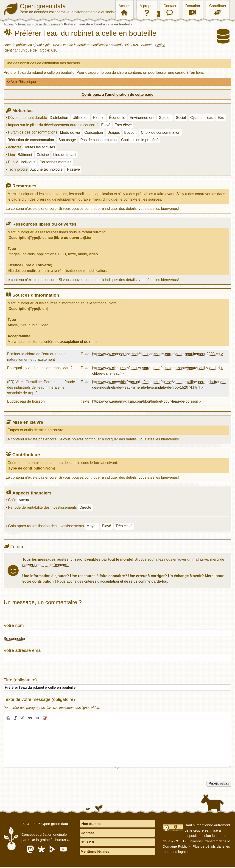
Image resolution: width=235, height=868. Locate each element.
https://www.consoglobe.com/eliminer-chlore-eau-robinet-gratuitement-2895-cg (156, 354)
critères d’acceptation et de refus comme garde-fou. (126, 581)
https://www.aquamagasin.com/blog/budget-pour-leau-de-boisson (145, 401)
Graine (160, 45)
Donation (193, 6)
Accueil (125, 6)
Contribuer (218, 6)
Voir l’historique (24, 82)
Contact (170, 6)
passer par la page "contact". (46, 565)
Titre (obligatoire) (20, 680)
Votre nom (14, 625)
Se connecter (14, 639)
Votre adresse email (23, 650)
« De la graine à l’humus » (50, 840)
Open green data (43, 5)
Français (24, 24)
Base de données (47, 24)
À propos (147, 6)
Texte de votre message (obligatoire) (39, 699)
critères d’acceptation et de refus (71, 342)
